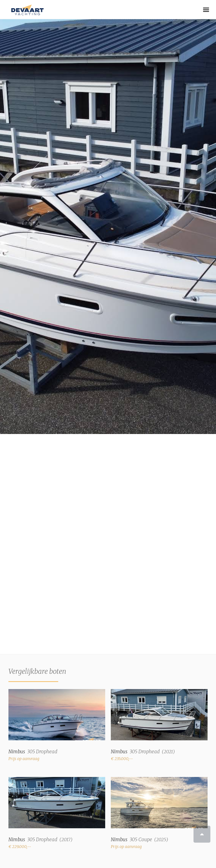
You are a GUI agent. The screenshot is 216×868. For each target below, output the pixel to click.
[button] (206, 10)
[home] (26, 8)
